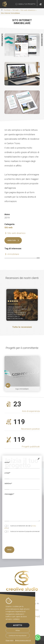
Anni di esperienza (31, 411)
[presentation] (17, 542)
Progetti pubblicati (31, 447)
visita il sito (12, 240)
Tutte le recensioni (22, 327)
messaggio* (9, 494)
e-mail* (7, 473)
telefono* (8, 483)
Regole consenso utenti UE (23, 640)
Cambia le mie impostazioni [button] (18, 636)
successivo (42, 40)
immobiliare (13, 254)
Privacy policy (10, 640)
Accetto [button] (18, 625)
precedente (2, 40)
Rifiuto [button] (18, 630)
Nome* (7, 462)
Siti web (15, 10)
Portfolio (7, 10)
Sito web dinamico (28, 10)
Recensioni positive (30, 429)
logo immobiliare (22, 389)
